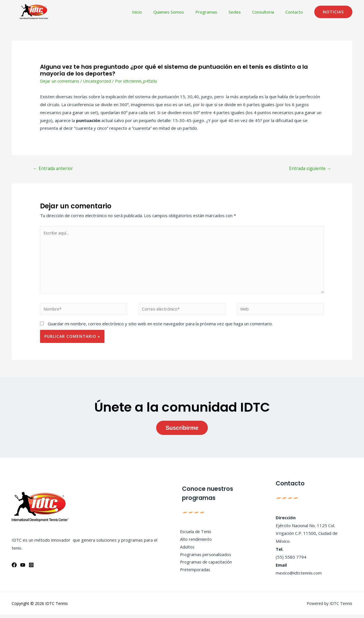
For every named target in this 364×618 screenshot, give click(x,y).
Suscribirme (182, 431)
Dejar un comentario (60, 81)
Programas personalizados (204, 558)
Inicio (153, 12)
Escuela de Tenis (194, 534)
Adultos (185, 550)
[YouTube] (23, 568)
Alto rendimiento (194, 542)
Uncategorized (98, 81)
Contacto (296, 12)
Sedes (242, 12)
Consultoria (267, 12)
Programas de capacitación (204, 566)
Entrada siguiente (309, 169)
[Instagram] (31, 568)
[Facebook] (14, 568)
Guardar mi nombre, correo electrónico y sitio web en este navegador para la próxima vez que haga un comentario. (160, 327)
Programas (216, 12)
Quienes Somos (181, 12)
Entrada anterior (54, 169)
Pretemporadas (193, 574)
